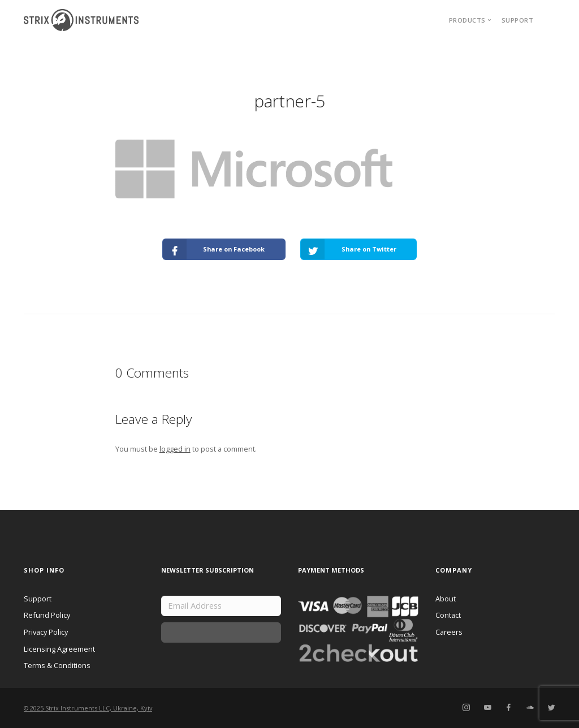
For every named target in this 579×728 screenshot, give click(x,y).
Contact (448, 615)
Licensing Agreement (59, 649)
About (446, 599)
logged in (175, 449)
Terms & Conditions (57, 665)
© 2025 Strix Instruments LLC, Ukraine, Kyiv (88, 708)
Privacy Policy (46, 632)
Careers (449, 632)
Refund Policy (47, 615)
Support (518, 20)
